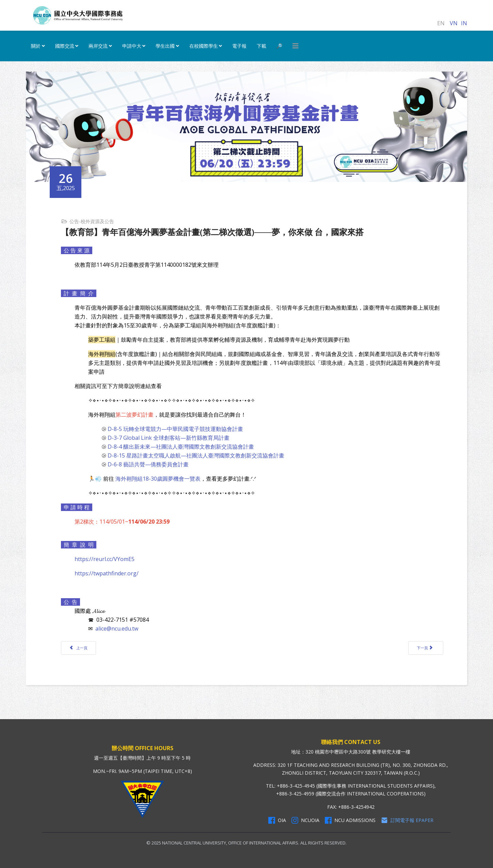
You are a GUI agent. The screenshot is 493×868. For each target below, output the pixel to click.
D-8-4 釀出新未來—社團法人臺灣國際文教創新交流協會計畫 (181, 447)
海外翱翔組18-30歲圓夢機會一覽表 (158, 479)
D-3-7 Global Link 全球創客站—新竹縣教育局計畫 (169, 438)
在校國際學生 (204, 46)
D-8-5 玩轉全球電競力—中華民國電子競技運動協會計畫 (175, 429)
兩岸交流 (98, 46)
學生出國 (165, 46)
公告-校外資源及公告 (92, 221)
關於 (36, 46)
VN (454, 23)
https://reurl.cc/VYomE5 (105, 559)
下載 (261, 46)
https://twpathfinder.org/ (107, 573)
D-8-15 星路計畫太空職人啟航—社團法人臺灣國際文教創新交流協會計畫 (196, 455)
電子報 (239, 46)
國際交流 (65, 46)
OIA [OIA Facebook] (277, 820)
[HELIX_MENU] (296, 46)
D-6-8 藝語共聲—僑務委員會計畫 (148, 464)
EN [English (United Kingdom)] (441, 23)
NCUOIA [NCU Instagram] (305, 820)
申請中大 (132, 46)
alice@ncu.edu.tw (117, 629)
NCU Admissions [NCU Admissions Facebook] (350, 820)
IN (464, 23)
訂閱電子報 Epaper (407, 820)
